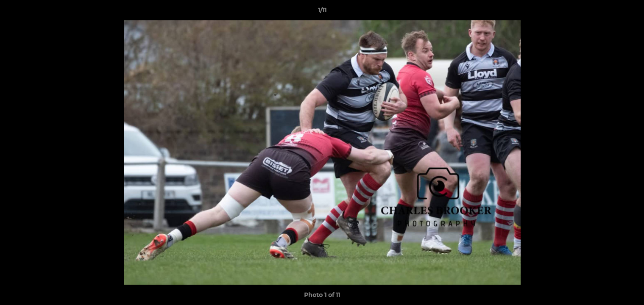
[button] (629, 12)
